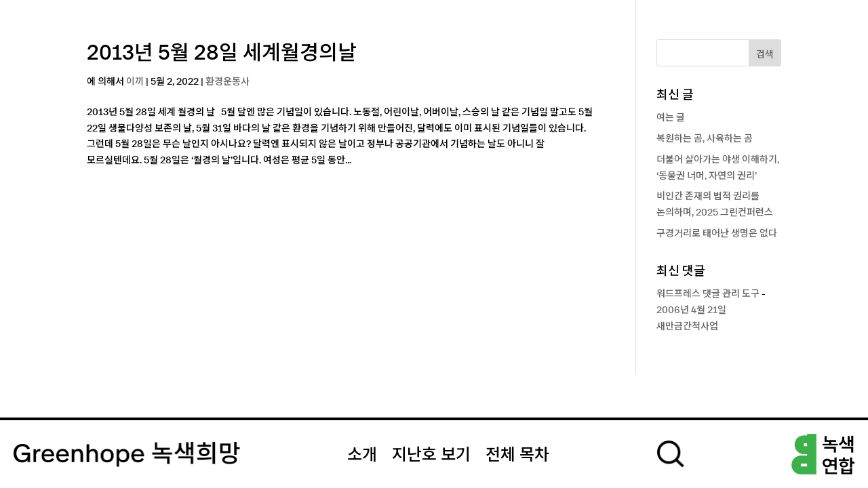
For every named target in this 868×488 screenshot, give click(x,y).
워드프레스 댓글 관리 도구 (708, 294)
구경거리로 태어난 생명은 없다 (717, 234)
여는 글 (671, 118)
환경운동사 (228, 82)
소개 (362, 455)
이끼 (135, 82)
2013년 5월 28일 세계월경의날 (222, 54)
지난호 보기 (431, 455)
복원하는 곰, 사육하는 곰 (705, 139)
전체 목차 (517, 455)
